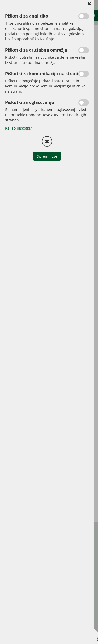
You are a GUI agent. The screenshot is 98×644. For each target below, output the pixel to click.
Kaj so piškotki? (18, 128)
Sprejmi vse (47, 156)
